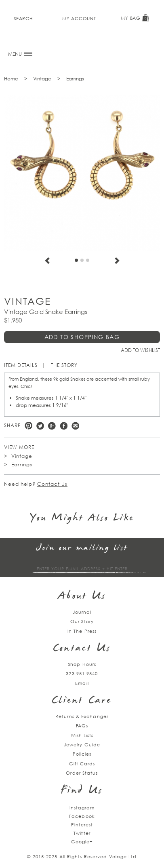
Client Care (82, 701)
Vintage (42, 79)
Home (11, 79)
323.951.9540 (82, 673)
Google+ (82, 842)
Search (23, 18)
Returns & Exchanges (82, 716)
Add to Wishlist (140, 350)
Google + (52, 426)
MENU (20, 54)
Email (82, 683)
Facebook (64, 426)
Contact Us (52, 484)
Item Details (21, 365)
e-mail (75, 426)
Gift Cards (82, 764)
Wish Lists (82, 735)
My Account (79, 18)
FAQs (82, 726)
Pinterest (28, 426)
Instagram (82, 808)
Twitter (40, 426)
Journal (82, 612)
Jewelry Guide (82, 745)
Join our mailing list (82, 548)
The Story (64, 365)
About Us (82, 597)
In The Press (82, 631)
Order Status (82, 773)
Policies (82, 754)
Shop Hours (82, 664)
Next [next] (117, 261)
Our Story (82, 621)
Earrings (75, 79)
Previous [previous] (47, 261)
